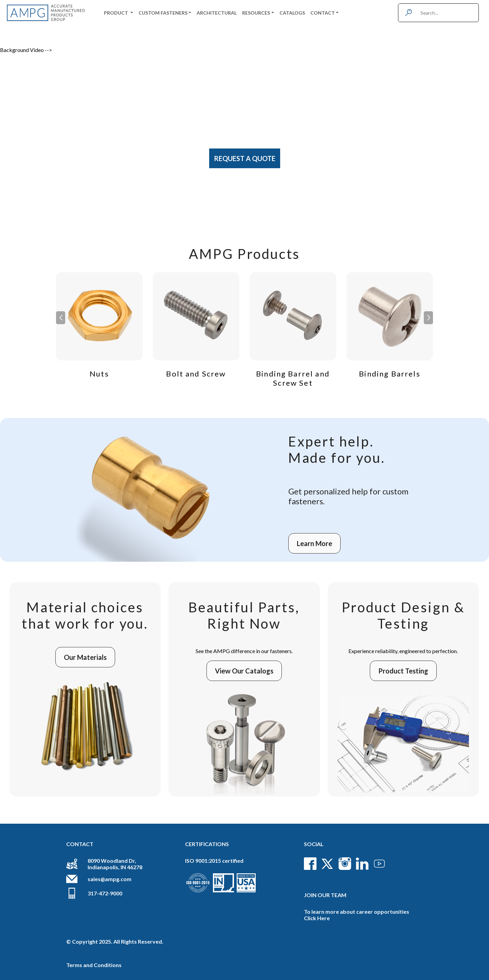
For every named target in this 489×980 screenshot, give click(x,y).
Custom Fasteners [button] (163, 13)
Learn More (314, 543)
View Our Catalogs (244, 671)
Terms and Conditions (94, 965)
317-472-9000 (105, 893)
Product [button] (116, 13)
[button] (428, 318)
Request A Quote (245, 158)
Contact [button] (323, 13)
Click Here (317, 918)
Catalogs (292, 13)
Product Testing (403, 671)
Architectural (217, 13)
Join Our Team (325, 895)
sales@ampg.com (110, 879)
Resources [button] (256, 13)
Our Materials (85, 657)
